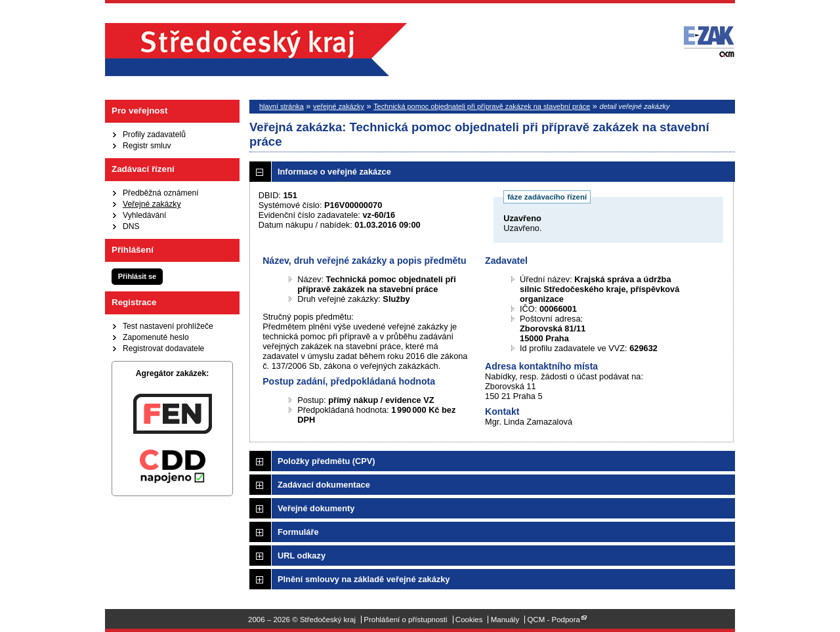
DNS (131, 226)
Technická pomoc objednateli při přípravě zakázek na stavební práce (482, 106)
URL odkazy (302, 556)
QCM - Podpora (554, 620)
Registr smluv (147, 146)
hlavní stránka (282, 106)
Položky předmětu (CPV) (326, 461)
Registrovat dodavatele (163, 348)
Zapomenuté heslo (156, 337)
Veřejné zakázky (152, 204)
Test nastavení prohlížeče (168, 326)
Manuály (505, 620)
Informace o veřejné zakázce (334, 172)
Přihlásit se (137, 276)
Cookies (469, 620)
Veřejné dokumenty (316, 508)
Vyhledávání (144, 215)
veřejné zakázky (339, 106)
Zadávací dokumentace (324, 485)
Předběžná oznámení (161, 193)
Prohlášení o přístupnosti (405, 620)
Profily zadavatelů (154, 135)
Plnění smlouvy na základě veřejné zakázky (364, 579)
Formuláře (298, 532)
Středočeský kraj (256, 50)
